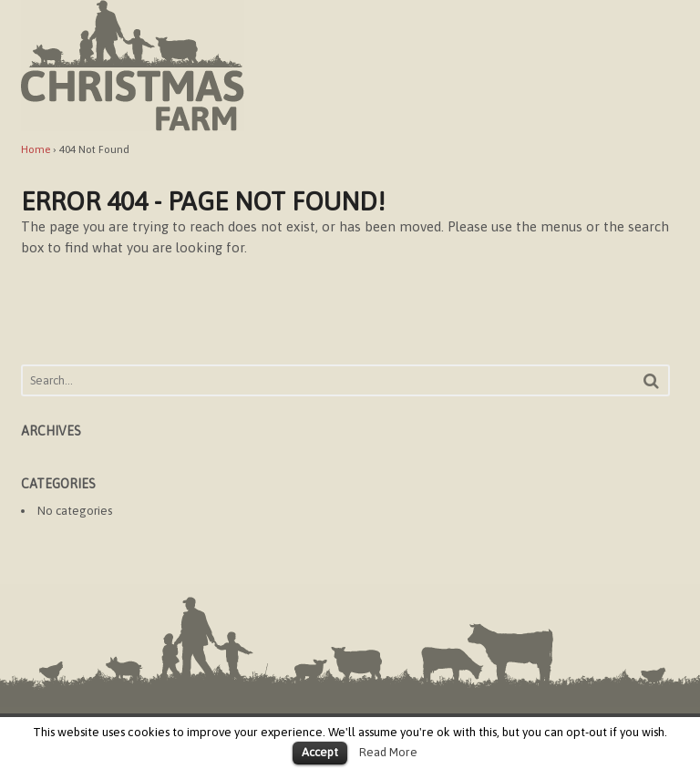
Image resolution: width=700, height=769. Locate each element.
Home (36, 149)
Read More (388, 752)
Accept (320, 752)
